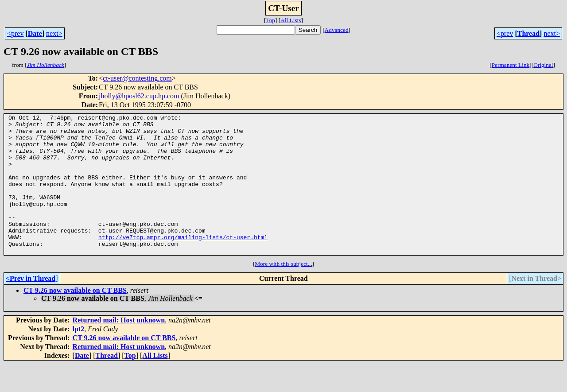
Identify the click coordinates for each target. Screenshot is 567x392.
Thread (528, 33)
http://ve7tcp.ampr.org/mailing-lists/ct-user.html (183, 262)
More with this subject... (283, 292)
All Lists (291, 20)
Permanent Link (511, 65)
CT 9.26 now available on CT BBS (75, 318)
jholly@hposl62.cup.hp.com (139, 96)
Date (35, 33)
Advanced (337, 30)
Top (270, 20)
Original (543, 65)
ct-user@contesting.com (137, 78)
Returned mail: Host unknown (119, 348)
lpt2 (79, 357)
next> (54, 33)
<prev (15, 33)
